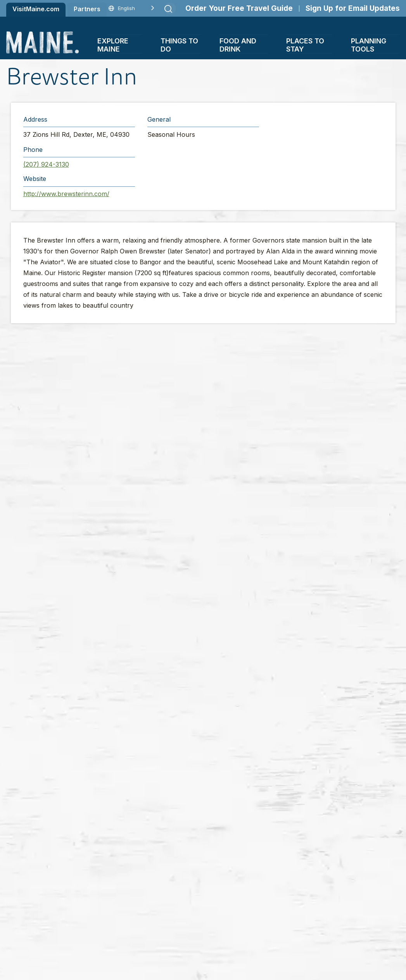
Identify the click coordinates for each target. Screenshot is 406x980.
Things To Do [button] (179, 45)
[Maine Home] (42, 42)
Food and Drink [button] (238, 45)
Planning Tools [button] (369, 45)
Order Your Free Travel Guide (239, 8)
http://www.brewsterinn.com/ (66, 194)
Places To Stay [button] (305, 45)
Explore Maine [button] (113, 45)
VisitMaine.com (36, 9)
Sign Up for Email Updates (353, 8)
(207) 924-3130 (46, 164)
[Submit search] (168, 9)
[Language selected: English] (131, 8)
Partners (87, 9)
